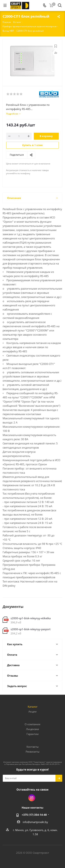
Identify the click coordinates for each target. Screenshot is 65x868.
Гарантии (33, 734)
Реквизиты (33, 752)
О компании (32, 724)
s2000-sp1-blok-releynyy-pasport (31, 629)
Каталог (33, 707)
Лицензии (32, 729)
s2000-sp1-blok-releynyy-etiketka (31, 618)
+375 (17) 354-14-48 (34, 815)
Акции (32, 711)
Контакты (33, 747)
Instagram (32, 798)
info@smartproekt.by (35, 822)
